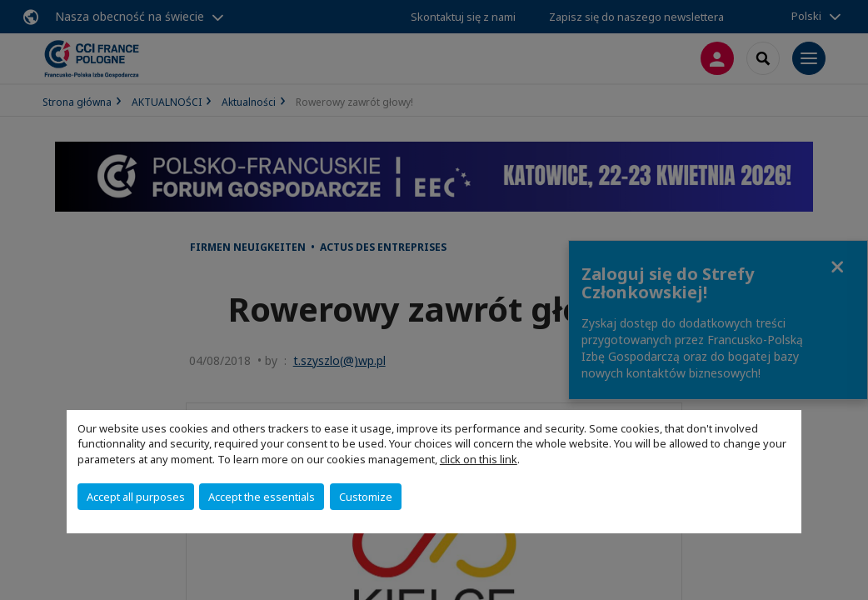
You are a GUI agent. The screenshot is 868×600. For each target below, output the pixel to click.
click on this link (479, 459)
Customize (366, 497)
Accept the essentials (262, 497)
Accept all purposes (136, 497)
